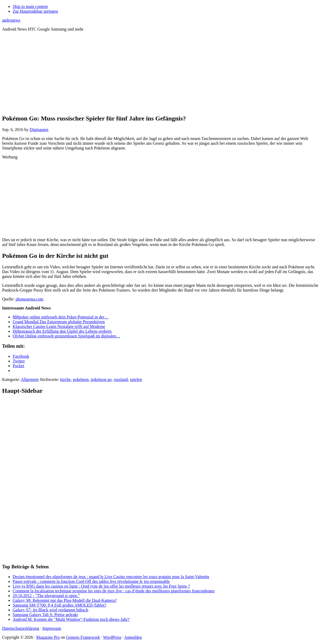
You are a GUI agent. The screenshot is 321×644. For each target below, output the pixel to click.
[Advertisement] (160, 73)
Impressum (52, 628)
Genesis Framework (83, 637)
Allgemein (30, 379)
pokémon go (101, 379)
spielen (136, 379)
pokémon (81, 379)
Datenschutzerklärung (21, 628)
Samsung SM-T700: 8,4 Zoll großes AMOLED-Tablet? (59, 605)
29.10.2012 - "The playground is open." (46, 596)
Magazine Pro (48, 637)
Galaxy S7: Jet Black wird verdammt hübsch (50, 610)
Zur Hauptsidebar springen (35, 11)
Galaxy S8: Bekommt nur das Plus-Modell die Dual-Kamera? (65, 600)
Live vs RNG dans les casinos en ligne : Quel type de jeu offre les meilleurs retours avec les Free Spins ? (101, 586)
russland (121, 379)
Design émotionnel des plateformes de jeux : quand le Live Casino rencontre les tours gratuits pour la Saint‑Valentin (111, 577)
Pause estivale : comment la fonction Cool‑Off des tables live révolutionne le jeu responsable (91, 581)
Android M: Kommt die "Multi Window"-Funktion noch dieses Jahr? (71, 619)
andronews (11, 20)
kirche (65, 379)
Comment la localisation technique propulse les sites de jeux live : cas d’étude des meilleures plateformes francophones (114, 591)
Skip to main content (30, 6)
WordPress (112, 637)
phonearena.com (29, 299)
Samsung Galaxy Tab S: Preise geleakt (45, 615)
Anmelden (133, 637)
